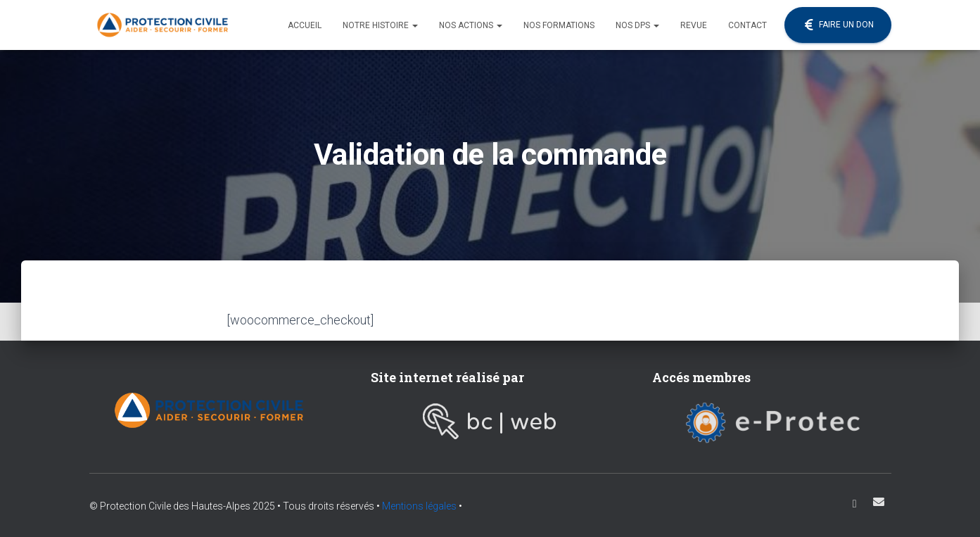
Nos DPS (637, 25)
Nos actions (471, 25)
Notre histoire (380, 25)
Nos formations (559, 25)
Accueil (305, 25)
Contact (747, 25)
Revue (694, 25)
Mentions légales (419, 506)
